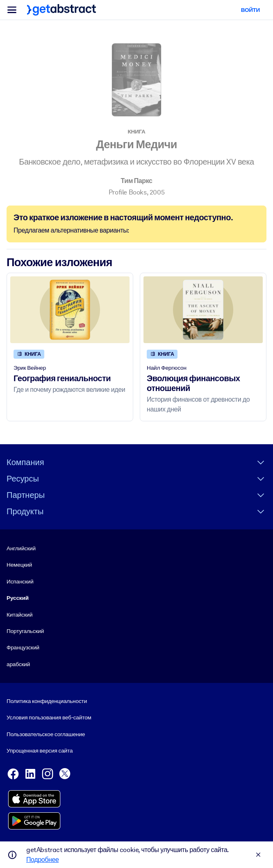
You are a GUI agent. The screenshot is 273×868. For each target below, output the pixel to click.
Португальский (25, 631)
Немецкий (19, 565)
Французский (23, 648)
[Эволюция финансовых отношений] (203, 310)
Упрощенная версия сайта (40, 751)
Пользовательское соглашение (46, 734)
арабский (18, 664)
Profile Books (128, 192)
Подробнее (42, 860)
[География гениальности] (70, 310)
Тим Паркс (136, 181)
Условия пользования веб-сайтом (49, 718)
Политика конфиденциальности (47, 701)
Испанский (20, 581)
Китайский (19, 615)
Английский (21, 548)
